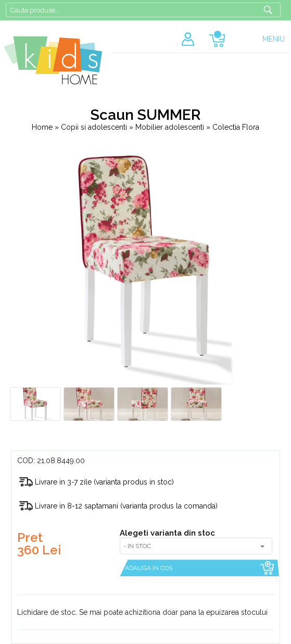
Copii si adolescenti (95, 127)
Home (42, 127)
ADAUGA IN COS (149, 568)
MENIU (274, 39)
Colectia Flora (236, 127)
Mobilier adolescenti (171, 127)
